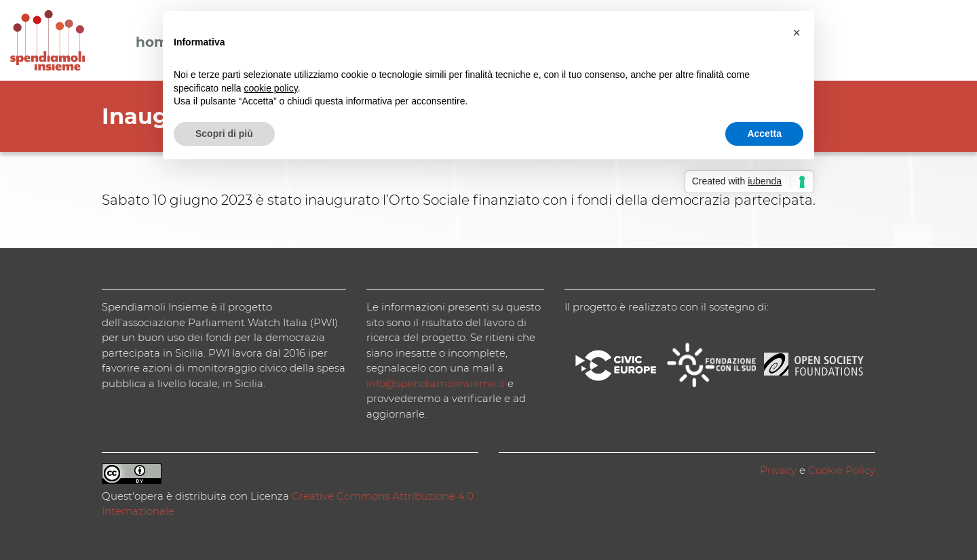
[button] (797, 33)
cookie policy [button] (271, 88)
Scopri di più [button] (224, 134)
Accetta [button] (764, 134)
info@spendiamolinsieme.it (436, 383)
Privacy (778, 470)
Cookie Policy (842, 470)
